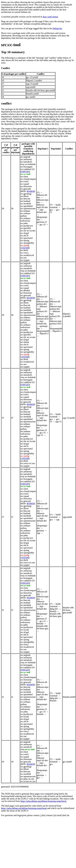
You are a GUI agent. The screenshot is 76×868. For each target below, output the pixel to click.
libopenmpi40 (43, 331)
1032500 (25, 248)
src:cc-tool (11, 45)
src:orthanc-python (26, 215)
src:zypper (25, 260)
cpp (38, 533)
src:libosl (24, 196)
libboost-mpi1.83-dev (42, 206)
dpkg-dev (54, 609)
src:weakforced (27, 255)
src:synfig (25, 245)
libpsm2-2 (44, 333)
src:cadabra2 (26, 169)
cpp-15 (40, 435)
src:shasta (25, 342)
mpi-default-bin (42, 322)
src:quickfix (26, 228)
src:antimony (26, 159)
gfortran (40, 531)
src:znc (23, 258)
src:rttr (23, 231)
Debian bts (57, 28)
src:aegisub (25, 157)
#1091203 (25, 172)
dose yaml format (50, 17)
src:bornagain (26, 167)
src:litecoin (25, 199)
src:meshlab (26, 204)
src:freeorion (26, 186)
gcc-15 (43, 224)
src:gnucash (26, 189)
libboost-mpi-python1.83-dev (42, 310)
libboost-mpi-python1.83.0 (43, 317)
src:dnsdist (25, 290)
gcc (51, 210)
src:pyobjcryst (27, 226)
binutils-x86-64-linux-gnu (43, 627)
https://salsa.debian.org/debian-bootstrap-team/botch (43, 801)
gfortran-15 (42, 222)
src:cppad (25, 184)
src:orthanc (25, 211)
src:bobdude (30, 164)
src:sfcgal (25, 233)
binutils (40, 624)
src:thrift (24, 250)
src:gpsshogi (26, 194)
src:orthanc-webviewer (26, 220)
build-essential (55, 206)
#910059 (30, 191)
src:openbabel (26, 206)
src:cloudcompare (28, 179)
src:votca (24, 253)
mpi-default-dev (42, 211)
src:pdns (24, 223)
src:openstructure (28, 208)
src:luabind (25, 201)
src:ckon (24, 177)
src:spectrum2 (27, 238)
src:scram (31, 231)
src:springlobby (27, 243)
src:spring (25, 240)
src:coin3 (24, 181)
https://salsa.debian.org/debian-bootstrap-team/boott (24, 808)
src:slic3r (24, 236)
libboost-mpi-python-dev (43, 303)
